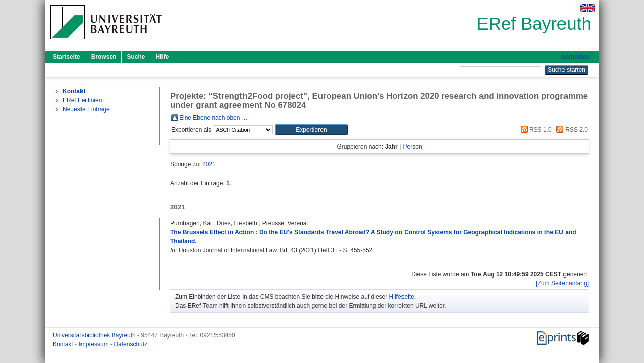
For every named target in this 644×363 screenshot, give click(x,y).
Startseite (67, 57)
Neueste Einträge (86, 109)
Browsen (104, 57)
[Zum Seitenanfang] (562, 283)
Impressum (94, 344)
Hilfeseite (402, 297)
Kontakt (64, 344)
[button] (311, 130)
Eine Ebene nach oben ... (213, 118)
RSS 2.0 (571, 130)
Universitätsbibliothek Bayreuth (95, 335)
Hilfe (162, 57)
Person (413, 147)
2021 (209, 164)
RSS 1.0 (535, 130)
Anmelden (575, 57)
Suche (136, 57)
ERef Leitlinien (82, 100)
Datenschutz (131, 344)
